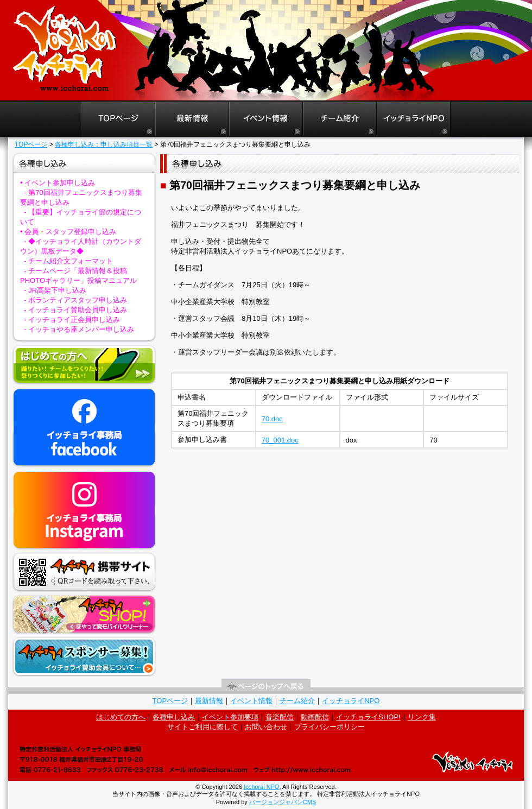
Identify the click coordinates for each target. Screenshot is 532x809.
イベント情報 (251, 701)
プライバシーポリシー (330, 727)
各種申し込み (174, 717)
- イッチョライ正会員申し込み (72, 320)
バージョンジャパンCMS (283, 802)
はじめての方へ (121, 717)
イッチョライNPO (414, 119)
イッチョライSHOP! (368, 717)
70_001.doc (280, 440)
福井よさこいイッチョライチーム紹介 (340, 119)
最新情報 (209, 701)
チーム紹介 (297, 701)
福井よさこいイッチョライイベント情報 (266, 119)
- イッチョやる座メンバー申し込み (79, 329)
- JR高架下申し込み (55, 290)
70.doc (272, 419)
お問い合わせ (266, 727)
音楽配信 (280, 717)
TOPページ (31, 144)
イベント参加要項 (230, 717)
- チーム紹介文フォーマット (68, 261)
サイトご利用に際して (202, 727)
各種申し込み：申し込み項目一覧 (104, 144)
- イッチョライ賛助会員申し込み (75, 310)
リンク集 (422, 717)
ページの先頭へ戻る (266, 687)
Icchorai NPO (261, 787)
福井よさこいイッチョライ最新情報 (192, 119)
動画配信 (315, 717)
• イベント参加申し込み (58, 183)
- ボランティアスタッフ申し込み (75, 300)
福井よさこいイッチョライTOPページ (118, 119)
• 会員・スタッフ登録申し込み (68, 232)
